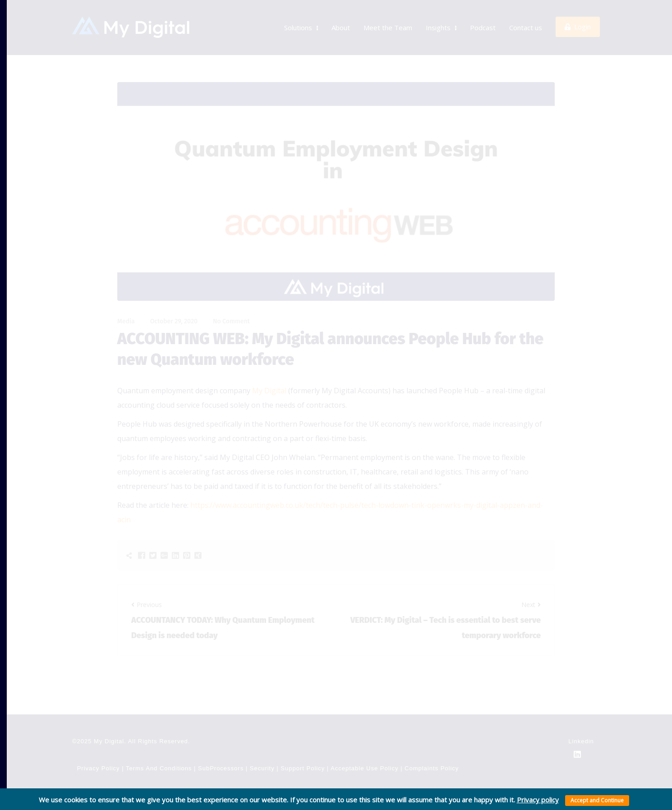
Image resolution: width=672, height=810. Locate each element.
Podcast (483, 18)
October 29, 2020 (174, 302)
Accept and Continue (597, 800)
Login (578, 17)
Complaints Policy (432, 749)
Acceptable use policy (364, 749)
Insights (441, 18)
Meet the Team (388, 18)
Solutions (301, 18)
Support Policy (303, 749)
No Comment (231, 302)
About (341, 18)
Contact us (526, 18)
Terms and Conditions (160, 749)
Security (262, 749)
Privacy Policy (99, 749)
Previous (147, 586)
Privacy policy (538, 800)
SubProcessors (221, 749)
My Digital (269, 372)
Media (126, 302)
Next (531, 586)
